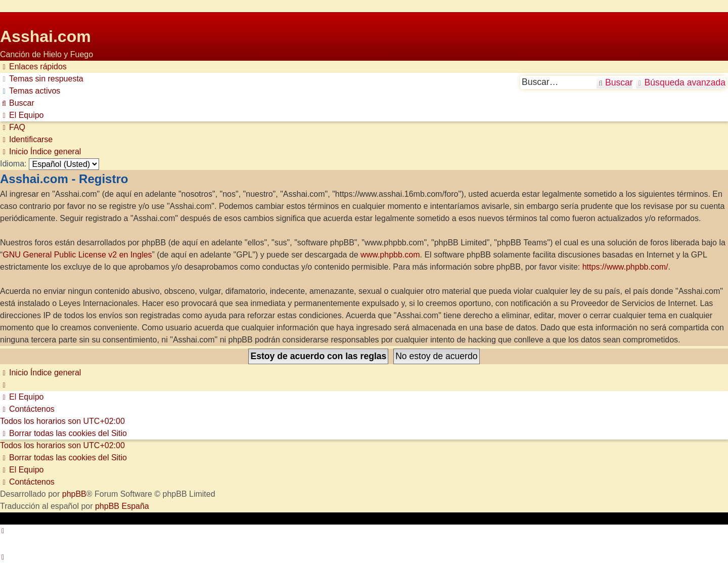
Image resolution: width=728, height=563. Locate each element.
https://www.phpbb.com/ (625, 267)
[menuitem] (42, 79)
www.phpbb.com (390, 255)
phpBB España (122, 506)
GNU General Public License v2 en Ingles (77, 255)
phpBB (74, 494)
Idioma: (13, 164)
